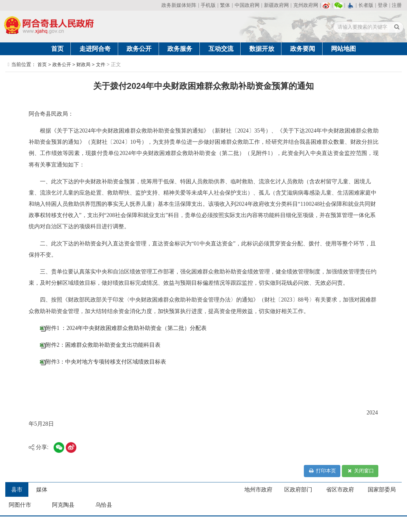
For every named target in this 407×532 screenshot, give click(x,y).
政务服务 (180, 49)
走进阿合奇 (95, 49)
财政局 (83, 64)
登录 (383, 5)
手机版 (208, 5)
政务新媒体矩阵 (179, 5)
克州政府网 (306, 5)
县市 (17, 490)
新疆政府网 (276, 5)
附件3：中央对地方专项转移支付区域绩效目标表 (106, 362)
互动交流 (221, 49)
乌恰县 (104, 505)
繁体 (225, 5)
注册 (397, 5)
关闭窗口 (360, 471)
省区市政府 (340, 490)
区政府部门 (298, 490)
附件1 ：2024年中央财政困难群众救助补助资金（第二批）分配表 (126, 328)
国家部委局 (382, 490)
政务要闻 (303, 49)
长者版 (366, 5)
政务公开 (139, 49)
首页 (57, 49)
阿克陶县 (63, 505)
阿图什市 (20, 505)
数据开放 (262, 49)
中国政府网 (247, 5)
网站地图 (343, 49)
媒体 (42, 490)
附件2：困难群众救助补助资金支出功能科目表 (103, 345)
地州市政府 (258, 490)
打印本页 (322, 471)
